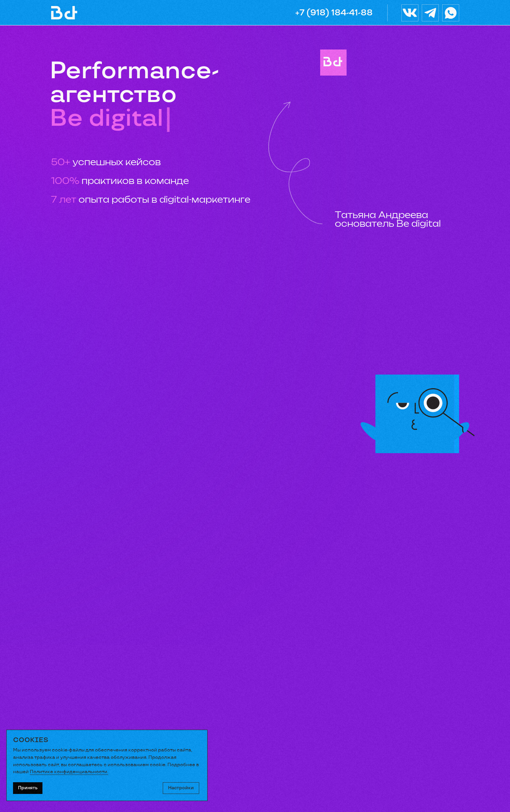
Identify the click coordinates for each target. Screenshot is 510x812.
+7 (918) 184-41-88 (334, 13)
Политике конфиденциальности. (69, 772)
